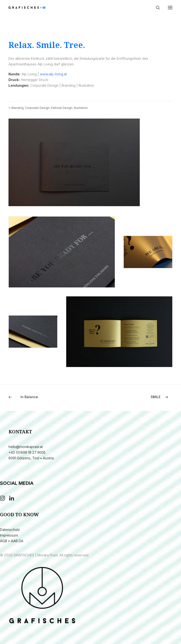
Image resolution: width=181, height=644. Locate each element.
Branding (18, 108)
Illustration (81, 108)
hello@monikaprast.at (26, 447)
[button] (170, 8)
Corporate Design (37, 108)
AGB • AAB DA (12, 541)
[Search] (156, 8)
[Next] (140, 397)
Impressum (9, 535)
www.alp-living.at (53, 74)
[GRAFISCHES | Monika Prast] (44, 8)
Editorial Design (62, 108)
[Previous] (41, 397)
